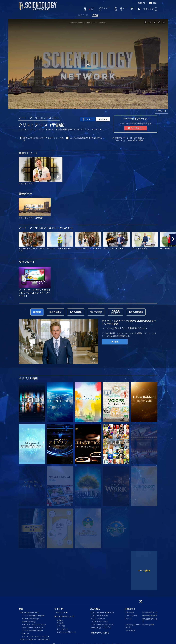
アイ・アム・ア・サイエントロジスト (36, 637)
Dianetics (129, 619)
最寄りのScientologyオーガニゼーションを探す (43, 139)
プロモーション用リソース (66, 632)
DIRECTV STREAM (100, 615)
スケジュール (104, 9)
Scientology (130, 612)
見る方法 (60, 623)
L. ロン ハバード (131, 615)
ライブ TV (59, 609)
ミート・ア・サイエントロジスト (39, 118)
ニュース (123, 9)
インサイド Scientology (30, 619)
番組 (116, 9)
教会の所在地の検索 (150, 615)
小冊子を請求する (86, 138)
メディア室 (61, 626)
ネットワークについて (64, 616)
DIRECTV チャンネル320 (102, 612)
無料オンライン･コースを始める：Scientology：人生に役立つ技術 (131, 139)
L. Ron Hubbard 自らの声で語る (33, 616)
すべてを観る (144, 570)
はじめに (60, 620)
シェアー (88, 119)
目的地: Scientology (29, 622)
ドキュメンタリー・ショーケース (35, 639)
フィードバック (62, 629)
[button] (173, 239)
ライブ (93, 9)
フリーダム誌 (130, 630)
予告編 (95, 15)
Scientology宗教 (148, 625)
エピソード (83, 15)
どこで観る (95, 609)
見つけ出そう (136, 128)
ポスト (103, 119)
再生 (115, 342)
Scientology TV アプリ (101, 627)
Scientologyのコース (150, 612)
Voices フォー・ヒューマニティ (33, 628)
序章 (85, 9)
